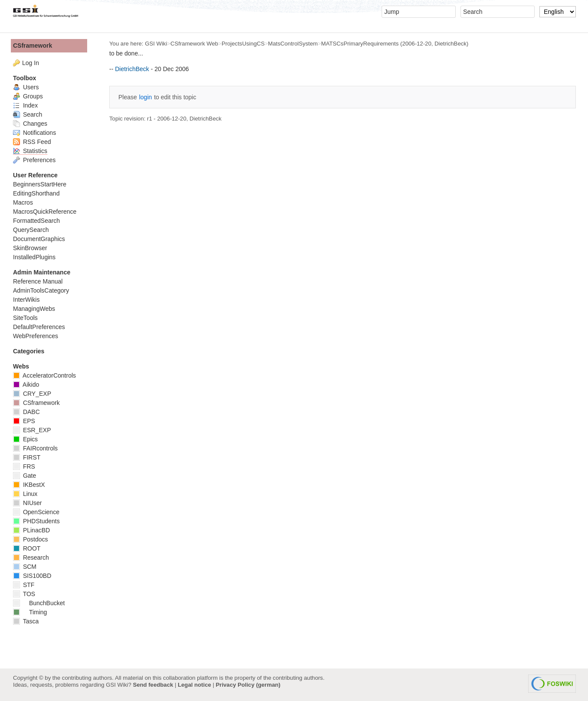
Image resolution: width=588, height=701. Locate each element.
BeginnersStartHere (40, 184)
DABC (26, 412)
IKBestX (29, 485)
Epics (25, 439)
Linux (25, 494)
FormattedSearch (36, 221)
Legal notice (194, 685)
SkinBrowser (30, 248)
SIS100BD (32, 576)
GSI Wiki (156, 44)
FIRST (27, 457)
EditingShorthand (36, 193)
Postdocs (30, 539)
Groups (28, 96)
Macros (23, 202)
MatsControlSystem (293, 44)
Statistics (30, 151)
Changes (30, 124)
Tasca (26, 621)
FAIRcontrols (35, 448)
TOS (24, 594)
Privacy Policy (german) (248, 685)
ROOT (27, 548)
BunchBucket (39, 603)
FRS (24, 466)
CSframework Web (194, 44)
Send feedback (153, 685)
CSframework (33, 46)
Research (31, 558)
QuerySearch (31, 230)
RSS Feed (32, 142)
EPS (24, 421)
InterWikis (26, 300)
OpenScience (36, 512)
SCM (25, 567)
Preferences (34, 160)
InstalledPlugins (34, 257)
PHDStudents (36, 521)
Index (25, 105)
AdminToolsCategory (41, 290)
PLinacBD (31, 530)
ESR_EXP (32, 430)
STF (24, 585)
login (146, 97)
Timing (30, 612)
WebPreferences (36, 336)
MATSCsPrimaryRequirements (360, 44)
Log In (31, 63)
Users (26, 87)
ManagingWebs (34, 309)
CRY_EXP (32, 394)
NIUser (27, 503)
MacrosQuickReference (45, 212)
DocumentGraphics (39, 239)
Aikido (26, 385)
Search (28, 114)
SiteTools (25, 318)
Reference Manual (38, 281)
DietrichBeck (451, 44)
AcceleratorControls (44, 375)
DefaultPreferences (39, 327)
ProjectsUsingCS (243, 44)
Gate (24, 476)
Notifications (34, 133)
